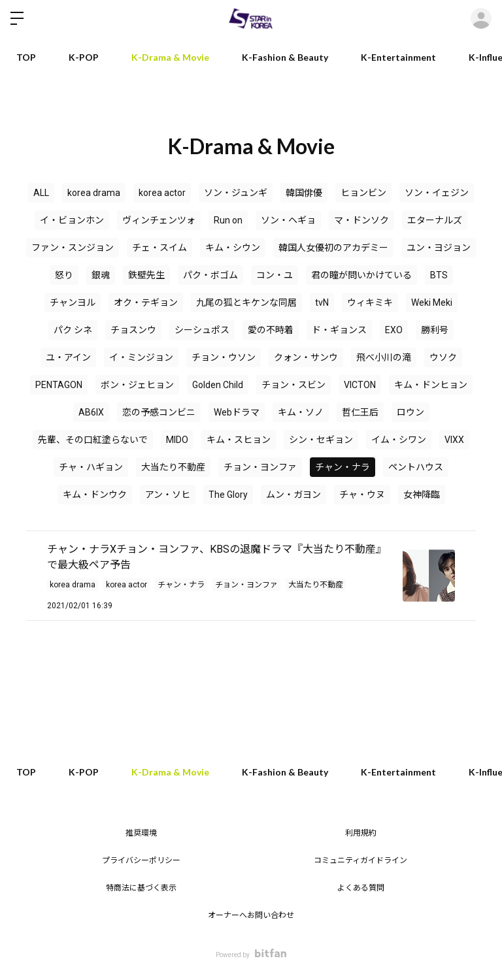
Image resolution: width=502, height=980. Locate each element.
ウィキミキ (370, 302)
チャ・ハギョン (91, 467)
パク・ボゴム (210, 275)
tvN (322, 302)
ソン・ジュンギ (236, 193)
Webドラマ (237, 412)
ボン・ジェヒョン (137, 385)
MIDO (177, 440)
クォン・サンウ (306, 357)
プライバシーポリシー (141, 860)
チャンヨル (73, 302)
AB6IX (91, 412)
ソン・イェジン (437, 193)
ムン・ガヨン (293, 495)
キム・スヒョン (239, 440)
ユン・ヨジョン (439, 248)
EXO (394, 330)
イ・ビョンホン (72, 220)
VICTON (360, 385)
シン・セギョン (321, 440)
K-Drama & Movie (170, 57)
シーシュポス (202, 330)
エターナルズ (435, 220)
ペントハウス (416, 467)
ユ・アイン (68, 357)
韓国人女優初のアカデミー (333, 248)
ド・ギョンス (339, 330)
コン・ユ (275, 275)
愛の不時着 (271, 330)
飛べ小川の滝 (384, 357)
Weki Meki (432, 302)
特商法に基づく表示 (141, 888)
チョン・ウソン (224, 357)
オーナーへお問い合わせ (251, 915)
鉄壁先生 (146, 275)
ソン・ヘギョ (288, 220)
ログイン (481, 18)
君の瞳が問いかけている (361, 275)
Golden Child (218, 385)
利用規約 (361, 833)
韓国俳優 (304, 193)
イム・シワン (399, 440)
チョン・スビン (293, 385)
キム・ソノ (301, 412)
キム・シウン (233, 248)
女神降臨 (422, 495)
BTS (439, 275)
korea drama (94, 193)
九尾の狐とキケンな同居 (246, 302)
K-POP (84, 57)
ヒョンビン (363, 193)
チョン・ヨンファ (260, 467)
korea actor (162, 193)
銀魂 (101, 275)
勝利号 (435, 330)
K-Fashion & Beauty (285, 57)
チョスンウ (133, 330)
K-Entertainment (398, 57)
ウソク (443, 357)
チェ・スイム (159, 248)
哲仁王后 (360, 412)
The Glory (228, 495)
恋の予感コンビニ (159, 412)
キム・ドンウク (95, 495)
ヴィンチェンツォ (159, 220)
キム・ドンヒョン (431, 385)
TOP (26, 57)
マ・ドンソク (361, 220)
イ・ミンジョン (141, 357)
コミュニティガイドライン (360, 860)
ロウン (410, 412)
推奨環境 (141, 833)
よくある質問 (361, 888)
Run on (228, 220)
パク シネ (73, 330)
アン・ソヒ (168, 495)
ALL (41, 193)
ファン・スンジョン (73, 248)
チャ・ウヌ (362, 495)
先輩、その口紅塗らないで (93, 440)
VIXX (454, 440)
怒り (64, 275)
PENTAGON (59, 385)
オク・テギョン (146, 302)
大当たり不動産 (173, 467)
